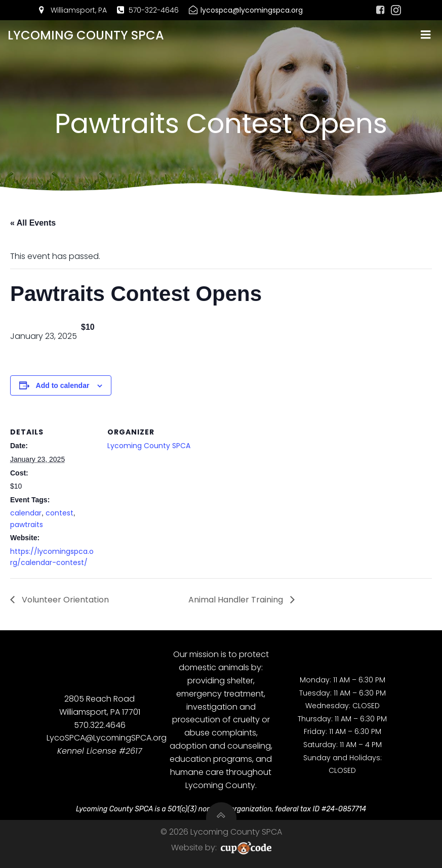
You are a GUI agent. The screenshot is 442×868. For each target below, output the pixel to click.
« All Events (33, 223)
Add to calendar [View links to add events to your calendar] (63, 385)
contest (59, 513)
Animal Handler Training (237, 600)
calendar (26, 513)
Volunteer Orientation (64, 600)
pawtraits (27, 525)
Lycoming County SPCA (149, 446)
